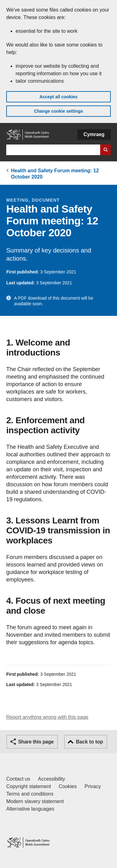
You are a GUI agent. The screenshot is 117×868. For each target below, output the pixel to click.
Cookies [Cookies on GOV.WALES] (68, 786)
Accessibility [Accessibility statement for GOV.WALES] (51, 779)
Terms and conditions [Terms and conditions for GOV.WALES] (30, 794)
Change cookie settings (58, 111)
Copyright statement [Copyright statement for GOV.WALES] (29, 786)
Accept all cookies (58, 97)
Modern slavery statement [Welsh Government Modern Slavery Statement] (35, 801)
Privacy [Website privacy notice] (93, 786)
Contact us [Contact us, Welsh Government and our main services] (18, 779)
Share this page (36, 742)
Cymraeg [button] (94, 134)
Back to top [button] (89, 742)
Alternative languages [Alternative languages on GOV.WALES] (30, 809)
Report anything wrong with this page (47, 717)
